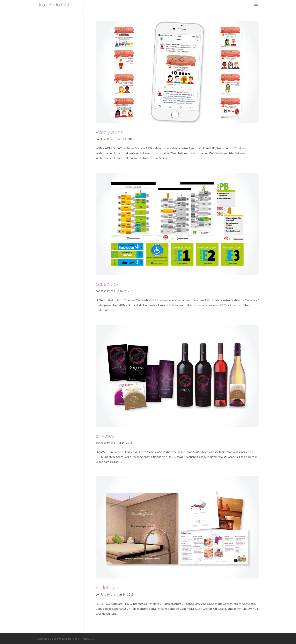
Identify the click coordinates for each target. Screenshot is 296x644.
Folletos (105, 587)
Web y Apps (109, 132)
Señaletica (107, 284)
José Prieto (108, 139)
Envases (105, 435)
